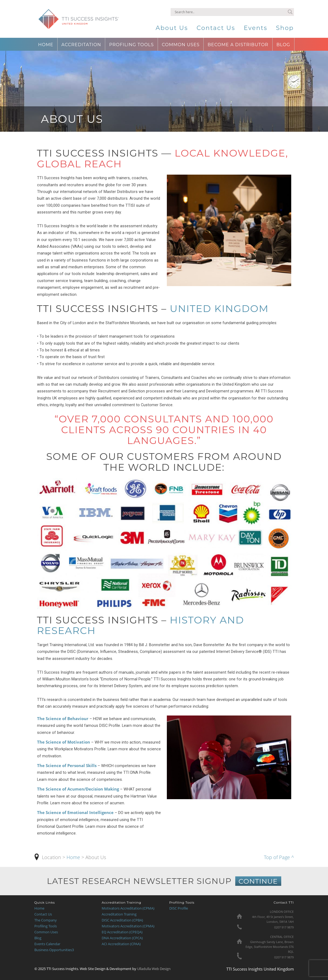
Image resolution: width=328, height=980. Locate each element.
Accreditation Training (119, 914)
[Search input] (230, 12)
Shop (285, 28)
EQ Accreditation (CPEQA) (122, 932)
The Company (46, 920)
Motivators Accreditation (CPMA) (128, 908)
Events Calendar (47, 944)
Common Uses (181, 45)
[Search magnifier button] (290, 12)
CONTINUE (258, 881)
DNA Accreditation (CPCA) (122, 938)
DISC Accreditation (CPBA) (122, 920)
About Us (172, 28)
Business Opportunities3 (54, 950)
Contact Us (216, 28)
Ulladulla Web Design (153, 969)
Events (256, 28)
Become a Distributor (238, 45)
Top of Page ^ (279, 857)
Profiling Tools (132, 45)
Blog (283, 45)
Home (46, 45)
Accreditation (81, 45)
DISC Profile (179, 908)
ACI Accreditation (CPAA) (121, 944)
